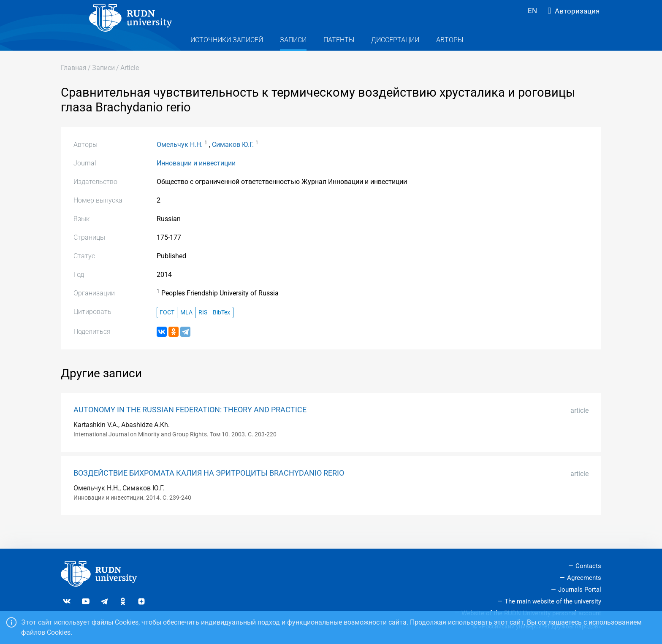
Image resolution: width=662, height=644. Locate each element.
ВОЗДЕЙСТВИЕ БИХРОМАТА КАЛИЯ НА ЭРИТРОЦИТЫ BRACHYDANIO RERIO (209, 490)
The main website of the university (553, 601)
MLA (186, 329)
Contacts (588, 566)
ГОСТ (167, 329)
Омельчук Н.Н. (180, 161)
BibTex (221, 329)
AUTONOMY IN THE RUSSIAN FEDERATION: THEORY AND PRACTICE (190, 427)
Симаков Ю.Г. (233, 161)
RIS (203, 329)
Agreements (584, 578)
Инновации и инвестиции (196, 180)
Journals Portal (580, 590)
